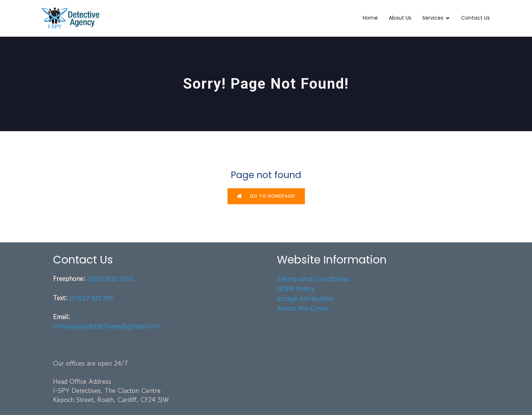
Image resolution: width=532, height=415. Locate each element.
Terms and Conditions (313, 279)
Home (370, 18)
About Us (400, 18)
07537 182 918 (91, 298)
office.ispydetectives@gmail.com (107, 326)
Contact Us (475, 18)
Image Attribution (305, 299)
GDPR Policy (296, 289)
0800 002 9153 (110, 279)
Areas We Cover (303, 308)
